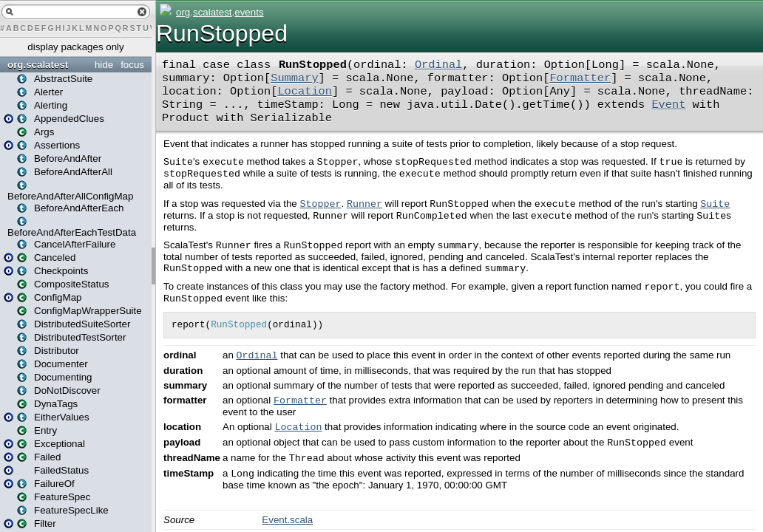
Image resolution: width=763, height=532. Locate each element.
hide (104, 65)
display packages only (75, 47)
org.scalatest (38, 65)
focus (132, 65)
